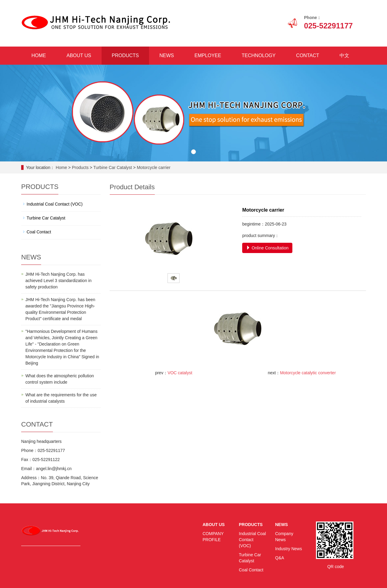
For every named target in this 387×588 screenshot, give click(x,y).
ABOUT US (79, 55)
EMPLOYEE (208, 55)
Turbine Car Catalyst (113, 167)
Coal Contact (39, 232)
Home (61, 167)
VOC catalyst (180, 373)
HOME (39, 55)
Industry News (289, 549)
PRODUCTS (125, 55)
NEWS (167, 55)
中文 (344, 55)
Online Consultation (267, 248)
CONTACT (307, 55)
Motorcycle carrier (153, 167)
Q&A (280, 558)
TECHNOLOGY (259, 55)
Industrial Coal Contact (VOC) (55, 204)
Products (80, 167)
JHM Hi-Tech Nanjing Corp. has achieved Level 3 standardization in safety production (59, 281)
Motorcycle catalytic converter (308, 373)
